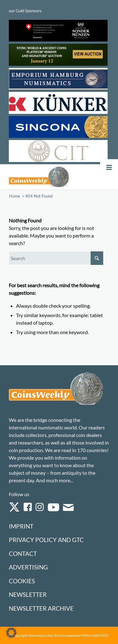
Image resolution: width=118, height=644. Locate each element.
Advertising (28, 567)
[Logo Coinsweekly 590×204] (39, 177)
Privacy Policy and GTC (46, 540)
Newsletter (28, 594)
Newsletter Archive (41, 608)
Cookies (22, 581)
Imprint (21, 526)
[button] (11, 633)
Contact (23, 554)
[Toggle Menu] (109, 168)
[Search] (56, 258)
